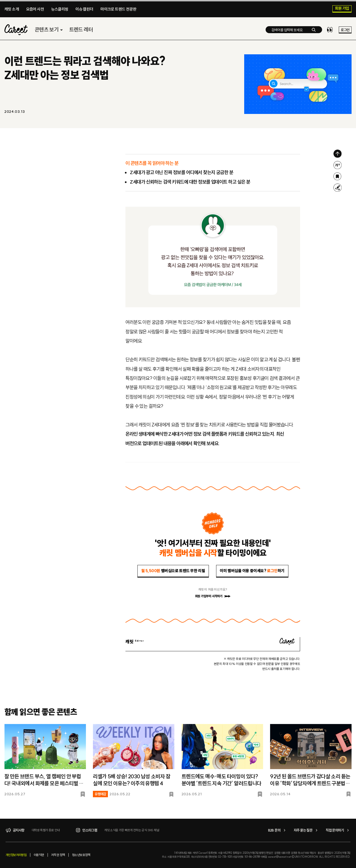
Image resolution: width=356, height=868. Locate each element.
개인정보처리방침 (16, 855)
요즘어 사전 (35, 9)
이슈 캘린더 (84, 9)
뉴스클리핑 (60, 9)
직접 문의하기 (338, 830)
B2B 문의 (278, 830)
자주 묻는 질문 (306, 830)
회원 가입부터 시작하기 (213, 596)
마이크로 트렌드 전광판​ (118, 9)
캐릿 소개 (12, 9)
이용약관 (39, 855)
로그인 (345, 30)
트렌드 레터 (81, 30)
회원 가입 (342, 9)
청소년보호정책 (81, 855)
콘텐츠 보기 (49, 30)
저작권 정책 (58, 855)
